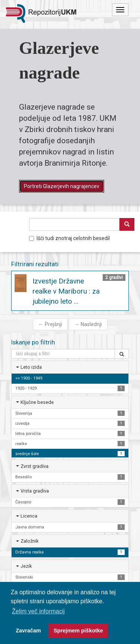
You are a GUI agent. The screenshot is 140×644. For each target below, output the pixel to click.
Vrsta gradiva (35, 491)
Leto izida (31, 367)
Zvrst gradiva (35, 466)
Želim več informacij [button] (38, 611)
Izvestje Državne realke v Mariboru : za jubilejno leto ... (66, 291)
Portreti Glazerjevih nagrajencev (62, 186)
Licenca (29, 516)
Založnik (29, 541)
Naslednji (88, 324)
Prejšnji (50, 324)
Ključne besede (37, 402)
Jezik (26, 566)
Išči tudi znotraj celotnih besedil (69, 238)
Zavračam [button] (28, 631)
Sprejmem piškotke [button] (78, 631)
